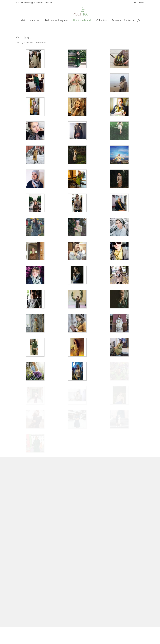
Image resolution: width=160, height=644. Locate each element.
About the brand (82, 20)
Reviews (116, 20)
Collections (102, 20)
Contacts (129, 20)
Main (23, 20)
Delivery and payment (57, 20)
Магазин (34, 20)
